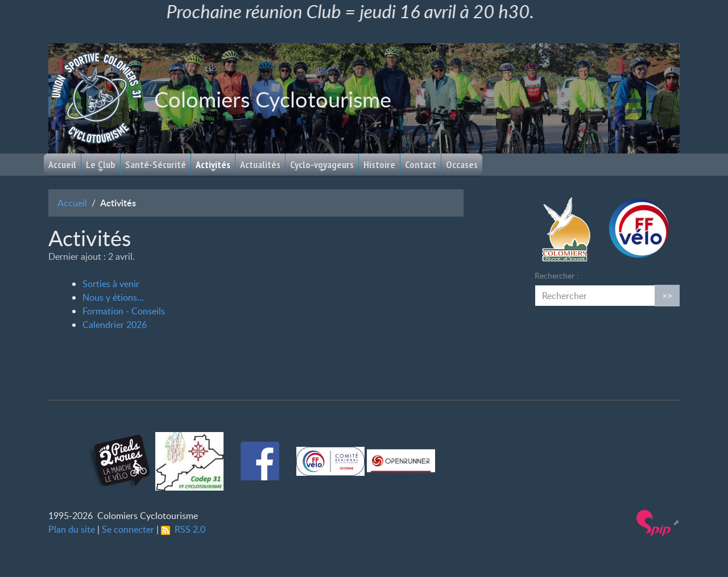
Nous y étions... (113, 297)
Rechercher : (557, 275)
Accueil (62, 165)
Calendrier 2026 (115, 325)
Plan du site (72, 529)
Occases (462, 165)
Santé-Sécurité (156, 165)
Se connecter (128, 529)
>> (667, 296)
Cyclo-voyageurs (322, 166)
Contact (421, 165)
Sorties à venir (111, 284)
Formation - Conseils (124, 311)
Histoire (379, 165)
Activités (213, 166)
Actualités (260, 165)
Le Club (101, 166)
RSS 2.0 (183, 529)
